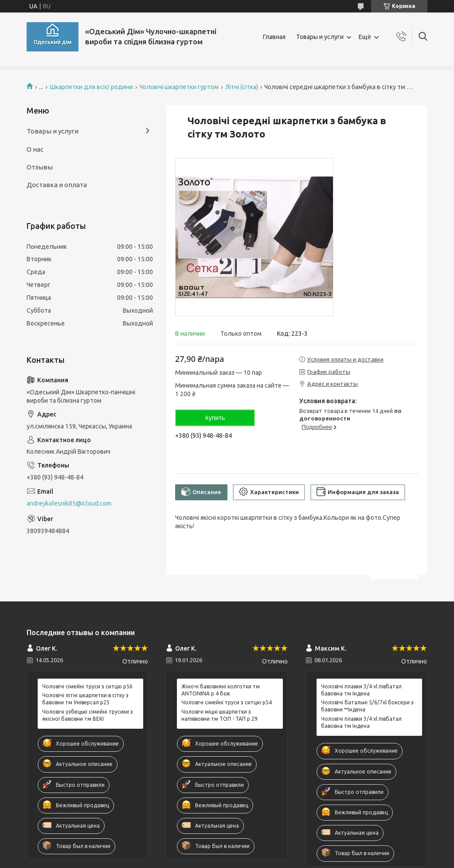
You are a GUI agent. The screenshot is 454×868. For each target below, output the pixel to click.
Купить (215, 418)
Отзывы (40, 167)
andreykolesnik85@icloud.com (69, 503)
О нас (35, 149)
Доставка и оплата (57, 185)
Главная (274, 37)
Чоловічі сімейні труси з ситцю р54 (227, 702)
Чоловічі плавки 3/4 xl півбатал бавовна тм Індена (361, 690)
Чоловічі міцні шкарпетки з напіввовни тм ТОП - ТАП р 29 (219, 715)
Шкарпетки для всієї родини (91, 87)
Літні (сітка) (242, 87)
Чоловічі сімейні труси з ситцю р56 (87, 686)
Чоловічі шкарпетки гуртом (179, 87)
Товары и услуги (320, 37)
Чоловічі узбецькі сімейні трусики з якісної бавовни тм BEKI (88, 715)
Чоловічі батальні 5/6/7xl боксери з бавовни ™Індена (367, 706)
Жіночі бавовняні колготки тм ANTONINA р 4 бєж (221, 690)
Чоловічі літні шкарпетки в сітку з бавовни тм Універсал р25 (85, 699)
